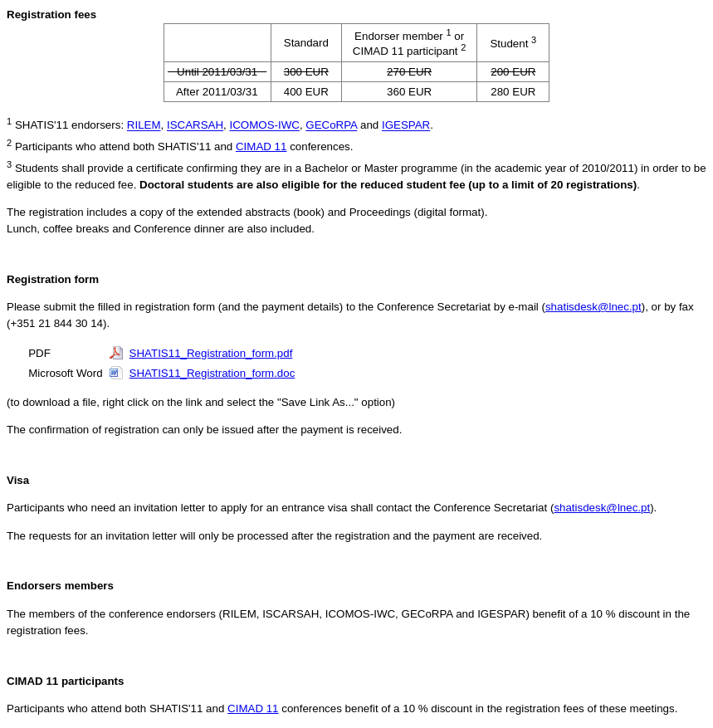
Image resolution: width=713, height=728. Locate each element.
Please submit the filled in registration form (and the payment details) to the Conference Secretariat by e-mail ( (276, 307)
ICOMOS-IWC (264, 126)
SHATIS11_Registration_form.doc (212, 373)
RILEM (144, 126)
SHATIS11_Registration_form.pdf (211, 353)
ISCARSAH (195, 126)
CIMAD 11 (261, 147)
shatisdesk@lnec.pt (593, 307)
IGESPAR (406, 126)
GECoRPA (331, 126)
